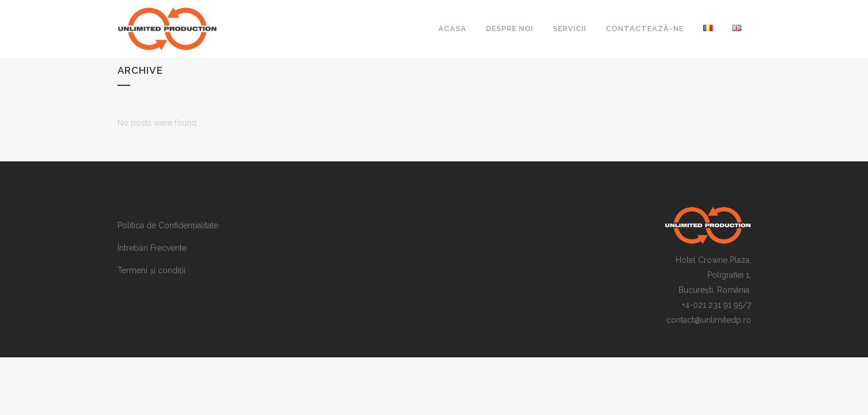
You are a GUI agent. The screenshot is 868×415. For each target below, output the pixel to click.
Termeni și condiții (151, 270)
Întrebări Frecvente (152, 248)
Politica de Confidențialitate (168, 225)
